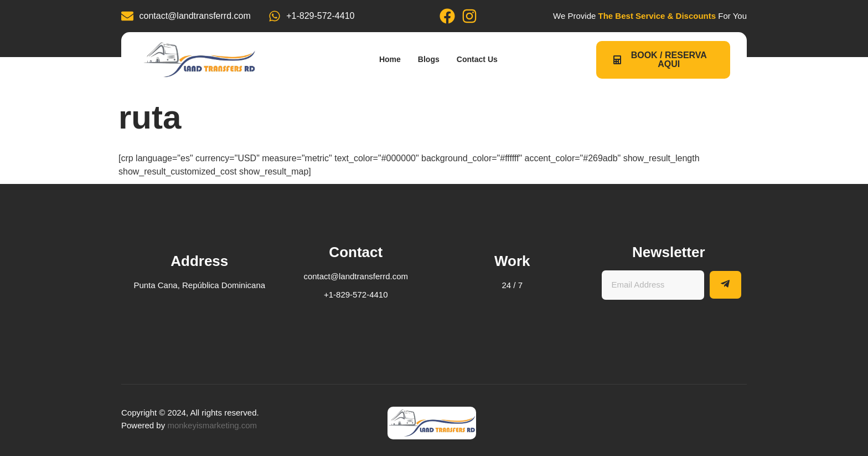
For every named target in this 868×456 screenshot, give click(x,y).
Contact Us (485, 60)
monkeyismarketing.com (212, 425)
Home (384, 60)
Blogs (429, 60)
